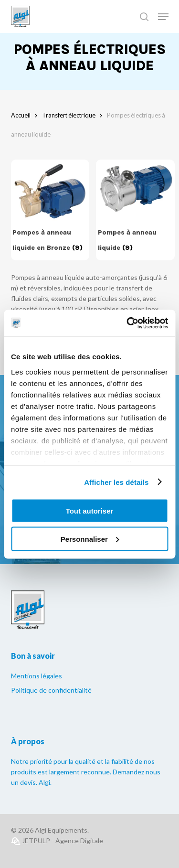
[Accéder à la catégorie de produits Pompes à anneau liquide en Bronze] (50, 210)
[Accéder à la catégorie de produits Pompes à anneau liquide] (136, 210)
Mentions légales (37, 676)
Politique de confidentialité (51, 690)
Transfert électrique (69, 115)
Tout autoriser (90, 511)
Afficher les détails (116, 482)
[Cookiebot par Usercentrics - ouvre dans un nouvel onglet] (127, 323)
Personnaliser (90, 539)
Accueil (21, 115)
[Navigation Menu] (163, 17)
